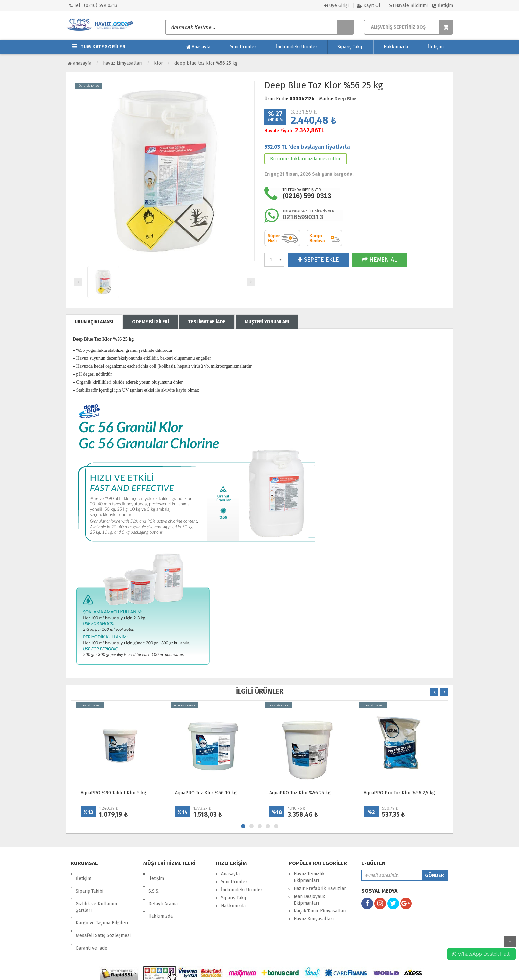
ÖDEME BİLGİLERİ (151, 322)
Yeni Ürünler (243, 47)
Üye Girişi (336, 5)
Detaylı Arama (163, 890)
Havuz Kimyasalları (123, 63)
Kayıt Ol (369, 5)
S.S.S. (154, 882)
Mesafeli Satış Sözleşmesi (103, 912)
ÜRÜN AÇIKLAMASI (94, 322)
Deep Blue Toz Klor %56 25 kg (206, 63)
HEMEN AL (379, 260)
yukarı (510, 941)
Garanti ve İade (92, 920)
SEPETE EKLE (318, 260)
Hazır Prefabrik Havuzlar (320, 888)
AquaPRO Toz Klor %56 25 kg (300, 793)
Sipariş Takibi (90, 882)
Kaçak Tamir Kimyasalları (320, 911)
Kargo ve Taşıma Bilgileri (102, 904)
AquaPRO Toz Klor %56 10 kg (206, 793)
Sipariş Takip (351, 47)
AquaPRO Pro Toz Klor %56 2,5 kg (399, 793)
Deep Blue (345, 99)
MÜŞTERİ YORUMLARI (267, 322)
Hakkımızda (396, 47)
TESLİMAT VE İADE (207, 322)
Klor (158, 63)
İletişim (443, 5)
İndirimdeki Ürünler (297, 47)
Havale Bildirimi (408, 5)
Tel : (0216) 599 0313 (93, 5)
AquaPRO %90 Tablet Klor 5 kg (114, 793)
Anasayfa (198, 47)
